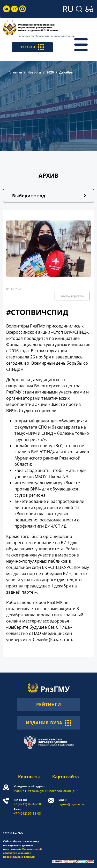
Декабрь (66, 72)
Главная (15, 72)
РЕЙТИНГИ (49, 705)
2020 (50, 72)
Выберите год (29, 196)
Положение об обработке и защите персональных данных (22, 853)
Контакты (29, 777)
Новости (34, 72)
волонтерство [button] (72, 296)
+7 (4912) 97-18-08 (27, 811)
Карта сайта (66, 777)
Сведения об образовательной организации (46, 36)
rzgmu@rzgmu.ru (71, 802)
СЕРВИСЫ (32, 47)
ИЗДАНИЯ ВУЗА (48, 723)
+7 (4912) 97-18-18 (27, 802)
